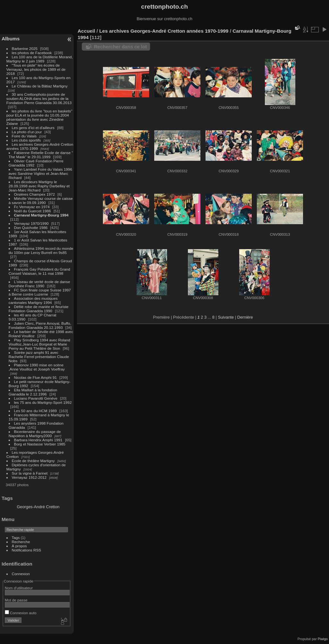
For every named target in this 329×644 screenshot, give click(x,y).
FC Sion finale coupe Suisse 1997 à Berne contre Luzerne (40, 292)
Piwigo (323, 639)
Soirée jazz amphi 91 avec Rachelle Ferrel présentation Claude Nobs (39, 357)
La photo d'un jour (27, 132)
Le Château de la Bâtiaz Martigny (40, 86)
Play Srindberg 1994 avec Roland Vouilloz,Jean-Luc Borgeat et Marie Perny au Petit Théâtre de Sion (39, 344)
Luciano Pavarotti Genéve (36, 398)
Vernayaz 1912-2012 (29, 477)
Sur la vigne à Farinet (30, 473)
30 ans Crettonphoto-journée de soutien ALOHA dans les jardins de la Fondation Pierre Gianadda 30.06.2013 (39, 98)
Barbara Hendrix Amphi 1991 (38, 440)
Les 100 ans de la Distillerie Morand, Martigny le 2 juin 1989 (40, 59)
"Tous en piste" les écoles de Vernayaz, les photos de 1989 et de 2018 (36, 69)
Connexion (21, 574)
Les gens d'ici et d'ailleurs (33, 128)
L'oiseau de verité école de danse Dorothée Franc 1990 (39, 284)
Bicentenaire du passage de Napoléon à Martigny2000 (35, 434)
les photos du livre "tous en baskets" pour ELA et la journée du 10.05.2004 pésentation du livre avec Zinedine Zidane (39, 117)
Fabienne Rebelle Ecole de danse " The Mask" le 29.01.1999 (41, 155)
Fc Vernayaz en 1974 (32, 207)
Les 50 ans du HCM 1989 (35, 411)
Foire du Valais (24, 136)
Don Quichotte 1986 (31, 228)
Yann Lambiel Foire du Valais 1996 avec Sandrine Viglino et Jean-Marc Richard (40, 173)
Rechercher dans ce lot (120, 47)
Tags (16, 538)
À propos (19, 546)
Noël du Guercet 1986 (33, 211)
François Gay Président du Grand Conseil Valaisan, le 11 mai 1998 (39, 271)
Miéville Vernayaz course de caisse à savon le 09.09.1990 (41, 200)
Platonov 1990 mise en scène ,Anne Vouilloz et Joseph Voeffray (37, 367)
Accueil (86, 31)
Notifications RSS (27, 550)
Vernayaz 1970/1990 (31, 223)
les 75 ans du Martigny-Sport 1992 (43, 402)
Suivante (226, 317)
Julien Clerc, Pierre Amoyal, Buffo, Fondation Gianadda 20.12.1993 (40, 325)
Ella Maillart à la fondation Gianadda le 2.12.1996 (33, 392)
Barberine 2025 (25, 49)
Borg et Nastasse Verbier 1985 (40, 444)
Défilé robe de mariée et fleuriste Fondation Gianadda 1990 (39, 309)
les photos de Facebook (32, 53)
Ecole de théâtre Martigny (33, 461)
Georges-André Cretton (38, 507)
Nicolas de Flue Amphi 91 (35, 377)
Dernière (245, 317)
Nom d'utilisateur (19, 588)
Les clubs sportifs (26, 140)
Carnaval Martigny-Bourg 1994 (41, 215)
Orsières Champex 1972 (35, 194)
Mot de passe (16, 600)
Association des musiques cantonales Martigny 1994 (33, 300)
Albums (11, 39)
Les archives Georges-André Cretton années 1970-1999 (164, 31)
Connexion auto (21, 613)
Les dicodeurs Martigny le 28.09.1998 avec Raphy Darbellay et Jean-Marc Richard (39, 186)
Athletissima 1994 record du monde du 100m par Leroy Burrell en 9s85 (41, 250)
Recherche (21, 542)
